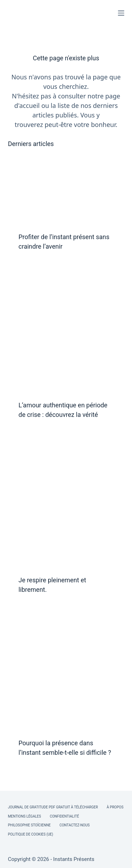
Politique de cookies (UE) (31, 834)
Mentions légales (25, 816)
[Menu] (121, 13)
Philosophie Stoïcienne (29, 825)
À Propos (115, 807)
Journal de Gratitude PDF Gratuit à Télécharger (53, 807)
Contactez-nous (75, 825)
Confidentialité (64, 816)
